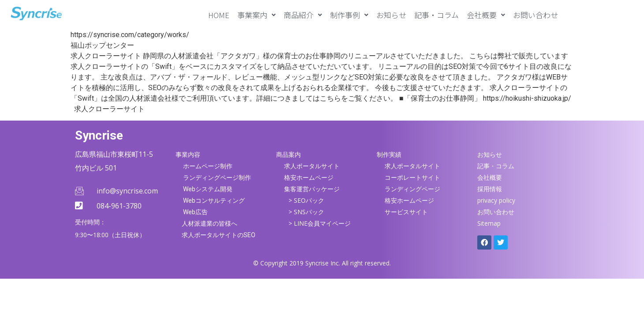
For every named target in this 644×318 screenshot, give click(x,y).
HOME (219, 15)
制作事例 (349, 15)
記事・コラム (436, 15)
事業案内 (256, 15)
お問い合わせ (535, 15)
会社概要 (486, 15)
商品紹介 (303, 15)
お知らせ (391, 15)
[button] (256, 15)
